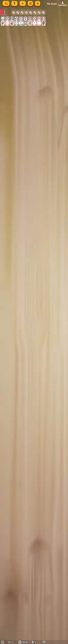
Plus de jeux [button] (52, 4)
